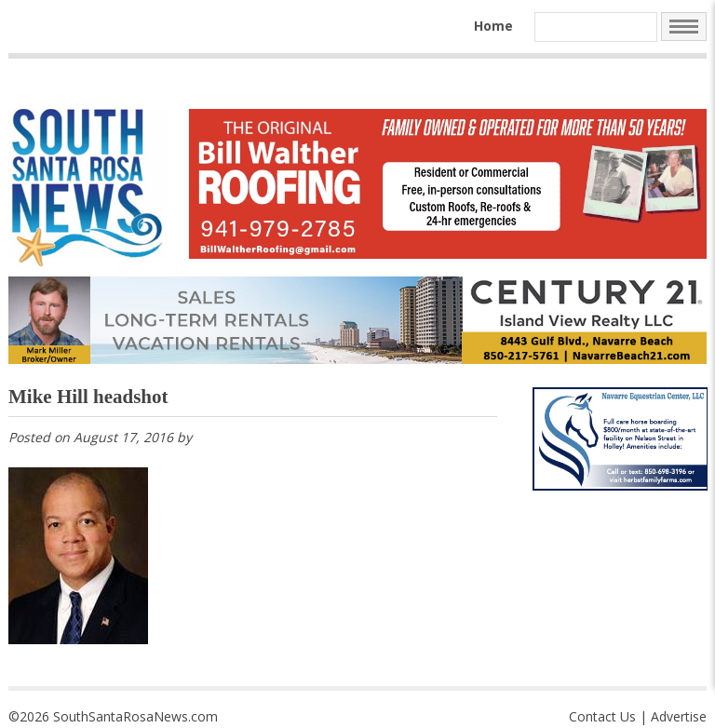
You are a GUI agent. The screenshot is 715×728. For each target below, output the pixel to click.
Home (493, 26)
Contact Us (602, 716)
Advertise (679, 716)
